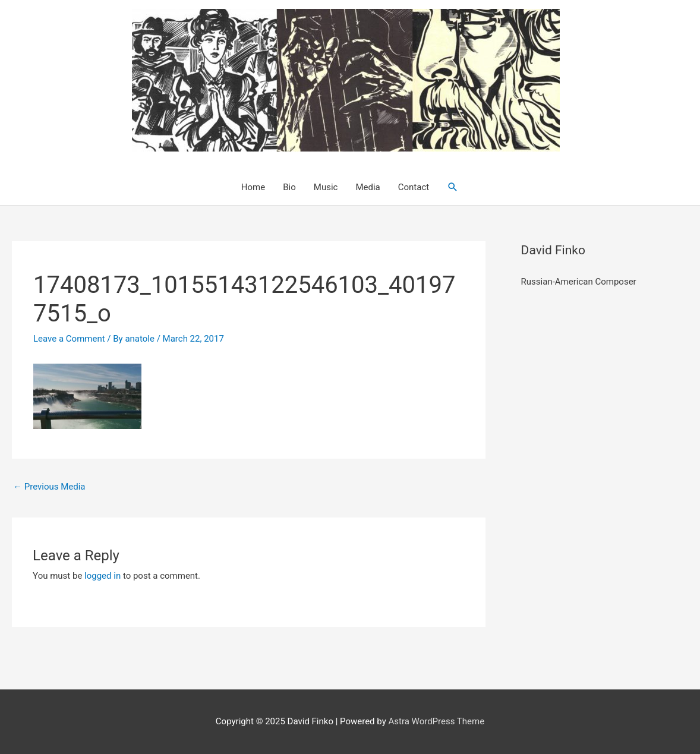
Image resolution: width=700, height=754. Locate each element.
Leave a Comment (69, 339)
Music (326, 187)
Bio (289, 187)
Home (253, 187)
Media (368, 187)
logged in (103, 576)
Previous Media (49, 487)
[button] (453, 187)
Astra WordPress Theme (436, 721)
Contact (414, 187)
